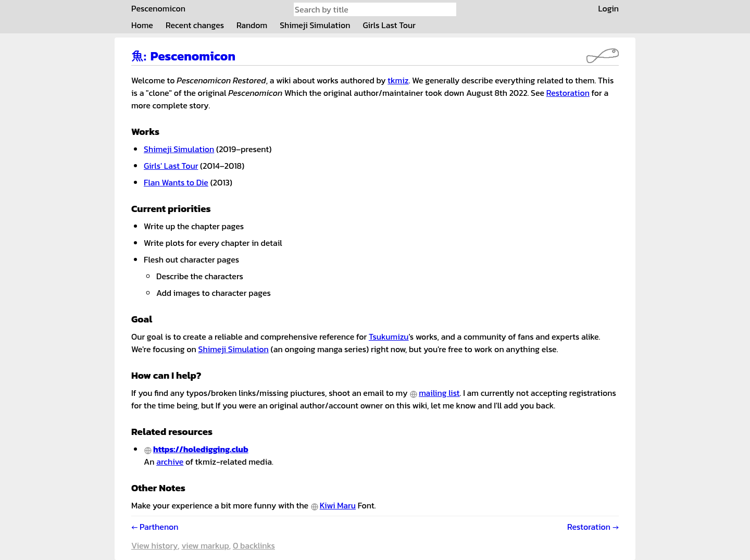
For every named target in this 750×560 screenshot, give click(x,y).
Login (608, 8)
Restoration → (593, 527)
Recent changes (195, 25)
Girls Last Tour (389, 25)
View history (154, 545)
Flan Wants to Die (176, 182)
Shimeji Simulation (315, 25)
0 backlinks (254, 545)
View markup (205, 545)
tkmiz (398, 80)
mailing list (439, 393)
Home (142, 25)
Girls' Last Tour (171, 166)
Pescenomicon (158, 8)
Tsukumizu (389, 337)
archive (170, 462)
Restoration (568, 93)
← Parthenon (155, 527)
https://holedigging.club (201, 449)
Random (252, 25)
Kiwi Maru (338, 505)
